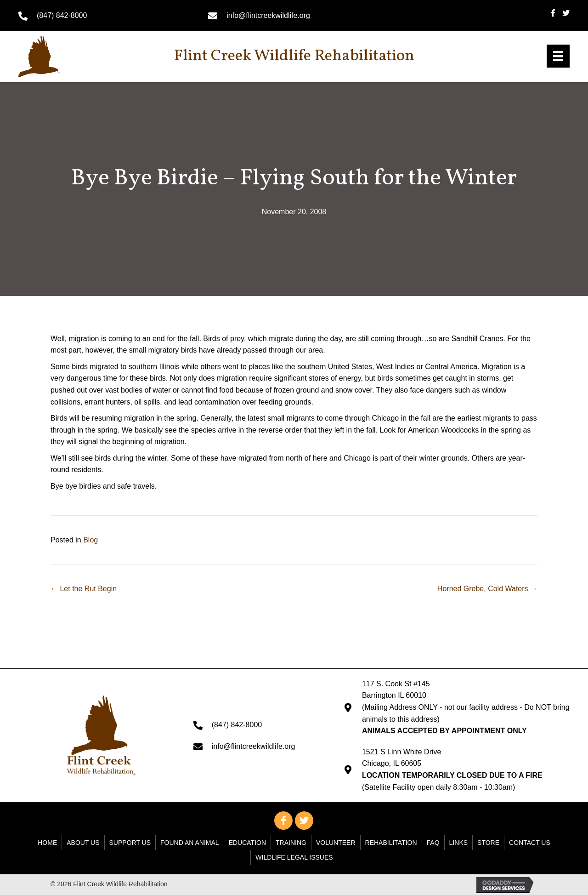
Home (47, 843)
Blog (90, 540)
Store (488, 843)
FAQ (433, 843)
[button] (283, 821)
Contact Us (530, 843)
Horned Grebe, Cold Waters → (487, 589)
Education (247, 843)
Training (291, 843)
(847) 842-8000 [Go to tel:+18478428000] (62, 15)
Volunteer (336, 843)
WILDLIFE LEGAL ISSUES (294, 857)
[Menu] (558, 56)
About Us (83, 843)
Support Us (130, 843)
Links (458, 843)
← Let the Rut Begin (84, 589)
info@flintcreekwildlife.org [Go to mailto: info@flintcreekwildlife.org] (268, 15)
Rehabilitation (391, 843)
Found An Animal (190, 843)
